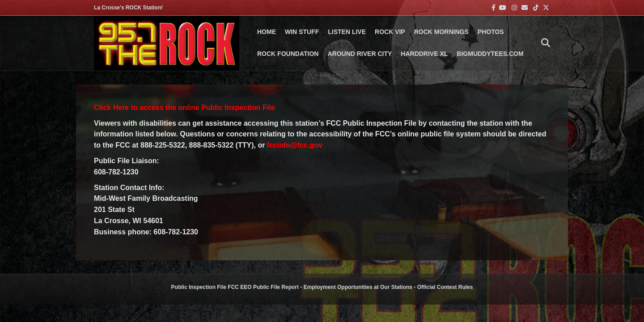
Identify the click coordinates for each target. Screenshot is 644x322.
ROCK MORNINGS (441, 32)
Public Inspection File (199, 287)
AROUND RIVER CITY (360, 54)
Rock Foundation (288, 54)
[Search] (543, 43)
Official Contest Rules (445, 287)
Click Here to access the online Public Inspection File (184, 108)
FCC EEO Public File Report (263, 287)
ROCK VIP (390, 32)
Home (267, 32)
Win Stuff (302, 32)
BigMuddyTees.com (490, 54)
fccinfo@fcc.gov (295, 145)
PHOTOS (491, 32)
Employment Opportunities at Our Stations (358, 287)
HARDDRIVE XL (424, 54)
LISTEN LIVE (347, 32)
